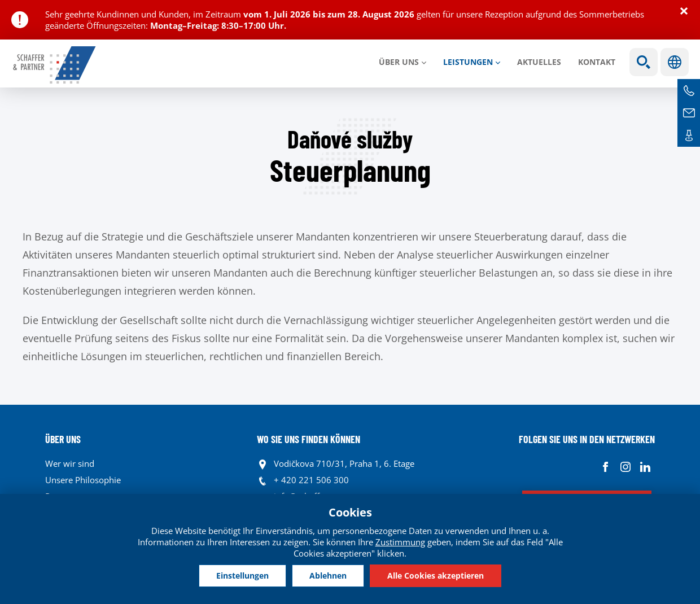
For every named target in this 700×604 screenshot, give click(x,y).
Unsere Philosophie (83, 480)
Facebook (605, 467)
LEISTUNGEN (468, 62)
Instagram (625, 467)
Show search (644, 62)
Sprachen (675, 62)
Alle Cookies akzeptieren (436, 575)
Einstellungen (242, 575)
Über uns (399, 62)
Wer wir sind (70, 463)
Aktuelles (539, 62)
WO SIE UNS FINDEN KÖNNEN (309, 439)
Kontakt (597, 62)
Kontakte (689, 135)
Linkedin (645, 467)
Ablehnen (328, 575)
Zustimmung (400, 542)
